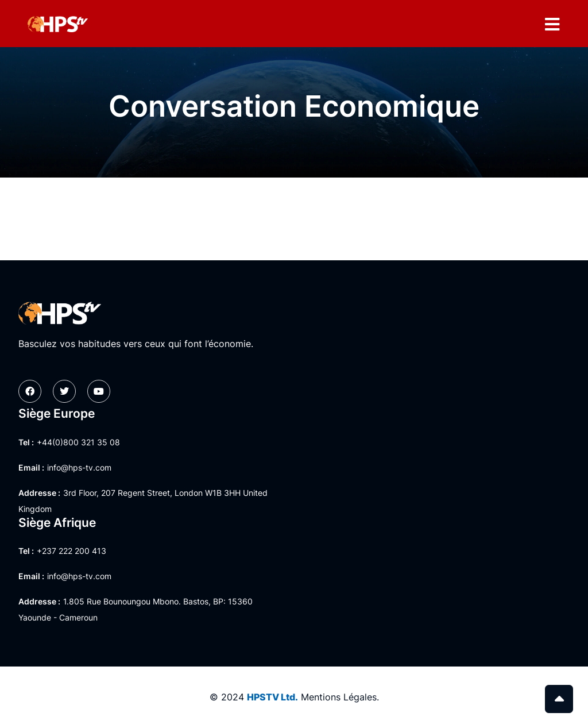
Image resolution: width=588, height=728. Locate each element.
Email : (31, 467)
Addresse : (39, 493)
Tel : (26, 442)
